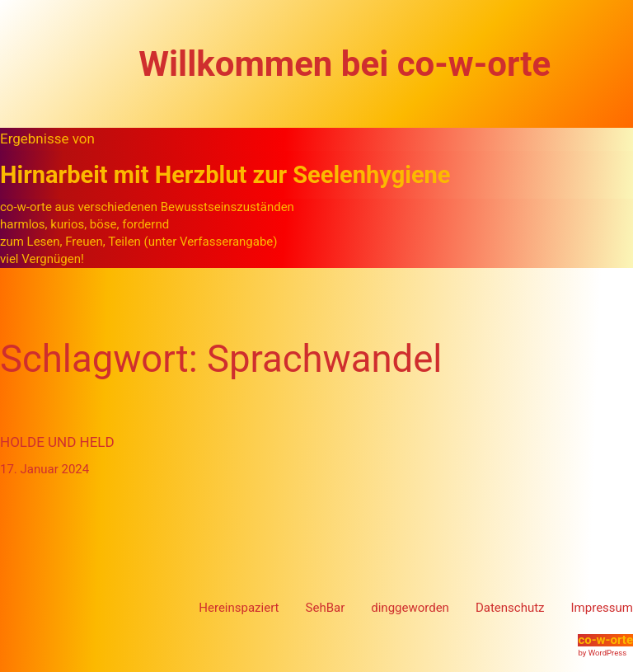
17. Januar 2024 (45, 469)
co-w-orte (605, 640)
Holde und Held (57, 442)
